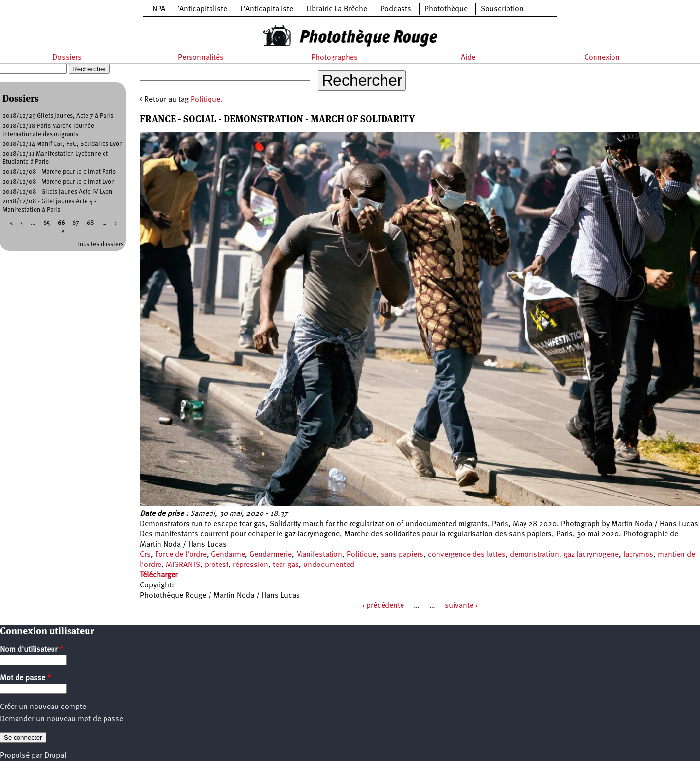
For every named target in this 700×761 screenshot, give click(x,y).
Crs (145, 555)
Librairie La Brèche (337, 9)
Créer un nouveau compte (43, 707)
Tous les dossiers (100, 244)
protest (217, 565)
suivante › (461, 606)
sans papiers (402, 555)
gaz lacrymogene (591, 555)
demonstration (534, 555)
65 (47, 223)
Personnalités (201, 58)
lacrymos (638, 555)
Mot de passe (26, 678)
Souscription (502, 9)
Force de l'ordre (181, 555)
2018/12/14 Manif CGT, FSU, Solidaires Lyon (62, 144)
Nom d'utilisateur (32, 650)
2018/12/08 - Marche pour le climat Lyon (59, 182)
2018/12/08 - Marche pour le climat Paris (59, 172)
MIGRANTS (183, 565)
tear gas (286, 565)
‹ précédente (383, 606)
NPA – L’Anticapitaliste (190, 9)
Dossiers (67, 58)
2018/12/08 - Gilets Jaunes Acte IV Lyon (57, 192)
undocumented (329, 565)
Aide (468, 58)
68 (91, 223)
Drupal (55, 756)
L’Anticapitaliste (267, 9)
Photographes (334, 58)
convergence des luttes (467, 555)
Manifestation (319, 555)
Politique (361, 555)
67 (76, 223)
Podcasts (396, 9)
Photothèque (446, 9)
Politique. (207, 100)
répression (251, 565)
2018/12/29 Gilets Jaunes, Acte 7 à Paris (58, 116)
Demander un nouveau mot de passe (61, 719)
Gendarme (228, 555)
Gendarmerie (271, 555)
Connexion (602, 58)
